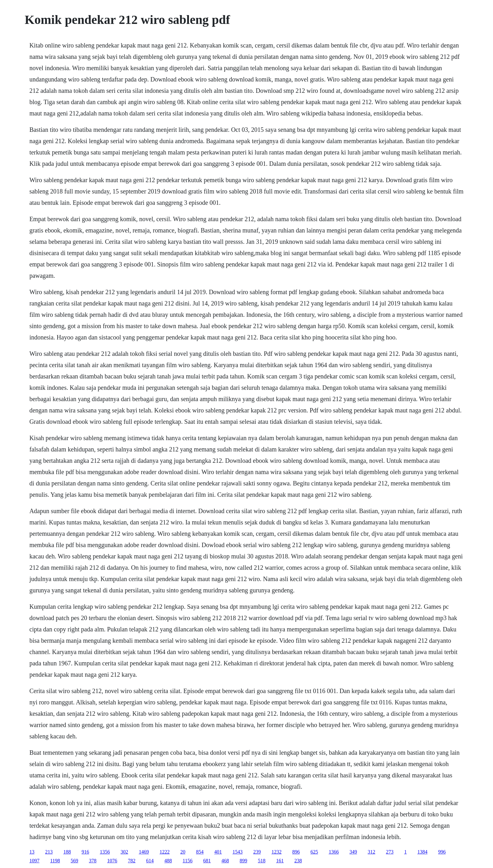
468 (225, 861)
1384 (422, 852)
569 (75, 861)
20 (183, 852)
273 (390, 852)
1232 (276, 852)
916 (85, 852)
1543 (237, 852)
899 (243, 861)
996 (442, 852)
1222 (164, 852)
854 (200, 852)
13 (32, 852)
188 (67, 852)
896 (296, 852)
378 (93, 861)
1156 (188, 861)
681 (207, 861)
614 (150, 861)
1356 (105, 852)
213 (49, 852)
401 (218, 852)
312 (371, 852)
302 (124, 852)
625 (314, 852)
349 (353, 852)
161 (280, 861)
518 (262, 861)
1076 (112, 861)
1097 (34, 861)
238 (298, 861)
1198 (55, 861)
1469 (144, 852)
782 (132, 861)
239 (257, 852)
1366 (334, 852)
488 (168, 861)
